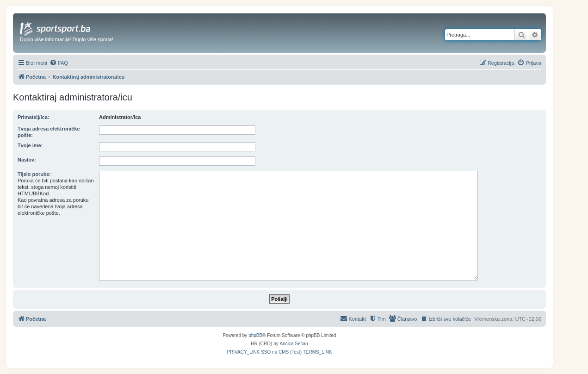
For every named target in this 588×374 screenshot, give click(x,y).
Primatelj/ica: (33, 117)
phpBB (255, 335)
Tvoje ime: (30, 145)
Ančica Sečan (294, 344)
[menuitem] (59, 63)
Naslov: (27, 160)
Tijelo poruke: (34, 174)
